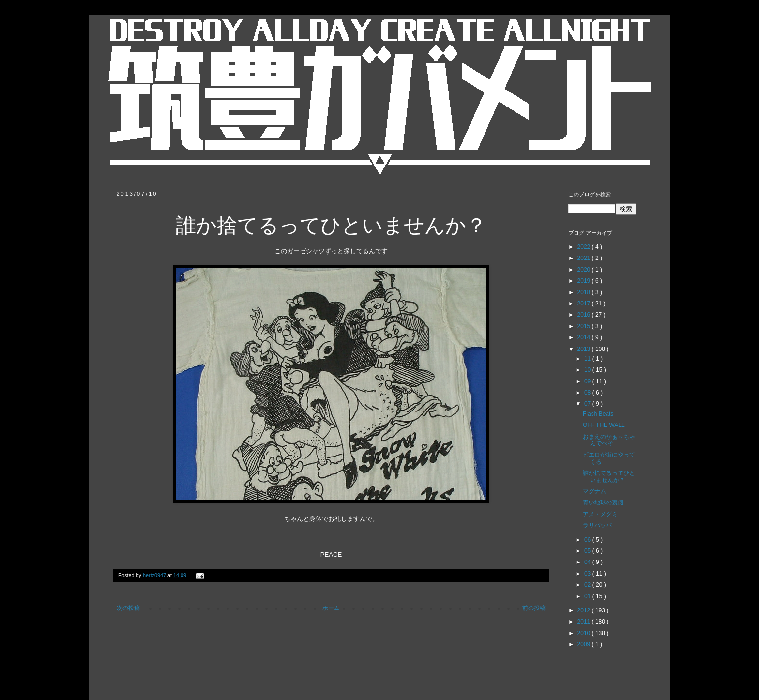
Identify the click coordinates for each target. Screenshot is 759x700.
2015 (585, 326)
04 (588, 562)
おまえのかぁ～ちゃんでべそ (609, 440)
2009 (585, 644)
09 (588, 381)
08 (588, 393)
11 (588, 359)
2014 (585, 337)
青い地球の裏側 (603, 502)
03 (588, 574)
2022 (585, 247)
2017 (585, 304)
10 (588, 370)
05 (588, 551)
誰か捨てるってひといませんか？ (609, 476)
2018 (585, 292)
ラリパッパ (597, 525)
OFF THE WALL (604, 425)
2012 (585, 610)
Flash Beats (598, 414)
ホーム (331, 608)
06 (588, 540)
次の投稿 (128, 608)
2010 (585, 633)
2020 (585, 270)
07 (588, 404)
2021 (585, 258)
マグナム (594, 491)
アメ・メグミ (600, 514)
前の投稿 (534, 608)
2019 (585, 281)
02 (588, 585)
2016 (585, 315)
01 (588, 596)
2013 (585, 349)
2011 (585, 622)
